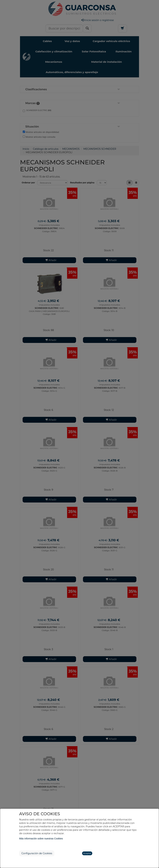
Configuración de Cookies (37, 853)
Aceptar (87, 853)
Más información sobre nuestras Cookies (41, 839)
